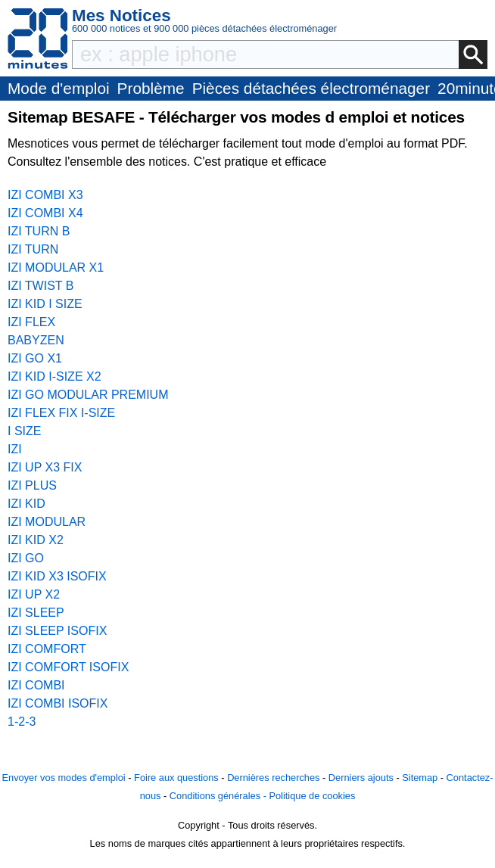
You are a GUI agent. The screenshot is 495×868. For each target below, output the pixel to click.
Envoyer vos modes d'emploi (63, 778)
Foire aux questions (176, 778)
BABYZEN (36, 340)
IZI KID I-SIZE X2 (54, 376)
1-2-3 (22, 722)
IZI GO (26, 558)
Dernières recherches (273, 778)
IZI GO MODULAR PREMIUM (88, 395)
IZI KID (26, 504)
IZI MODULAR (47, 522)
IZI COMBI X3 (45, 195)
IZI (15, 449)
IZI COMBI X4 (45, 213)
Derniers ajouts (361, 778)
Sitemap (420, 778)
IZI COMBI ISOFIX (58, 703)
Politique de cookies (312, 796)
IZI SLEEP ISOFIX (57, 631)
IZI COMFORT (47, 649)
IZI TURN (33, 249)
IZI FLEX (31, 322)
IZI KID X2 (36, 540)
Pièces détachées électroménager (311, 88)
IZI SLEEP (36, 613)
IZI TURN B (39, 231)
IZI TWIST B (40, 286)
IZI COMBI (36, 685)
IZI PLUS (32, 485)
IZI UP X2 (34, 594)
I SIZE (24, 431)
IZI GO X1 (35, 358)
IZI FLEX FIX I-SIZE (61, 413)
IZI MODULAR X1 (56, 268)
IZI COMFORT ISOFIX (68, 667)
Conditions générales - (219, 796)
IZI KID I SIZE (45, 304)
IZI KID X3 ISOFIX (57, 576)
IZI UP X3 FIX (45, 467)
